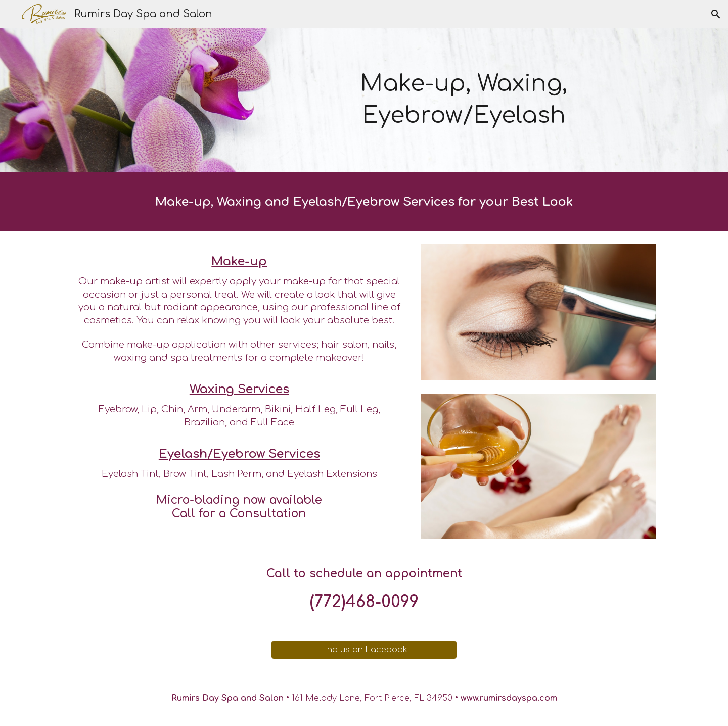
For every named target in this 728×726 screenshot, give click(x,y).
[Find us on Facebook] (364, 650)
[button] (716, 14)
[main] (464, 100)
